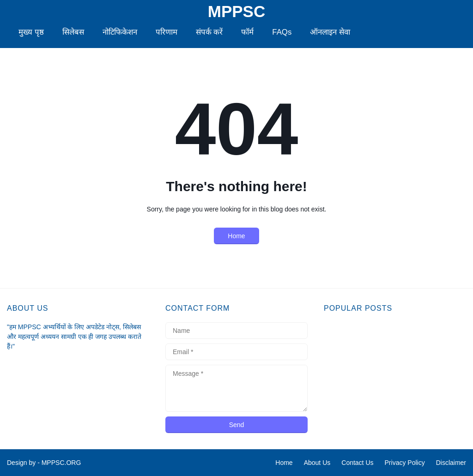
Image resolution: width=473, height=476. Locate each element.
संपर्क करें (209, 32)
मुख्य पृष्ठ (31, 32)
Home (236, 236)
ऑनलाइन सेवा (330, 32)
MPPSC (236, 12)
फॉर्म (247, 32)
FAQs (282, 32)
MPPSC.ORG (61, 463)
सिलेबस (73, 32)
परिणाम (167, 32)
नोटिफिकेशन (120, 32)
